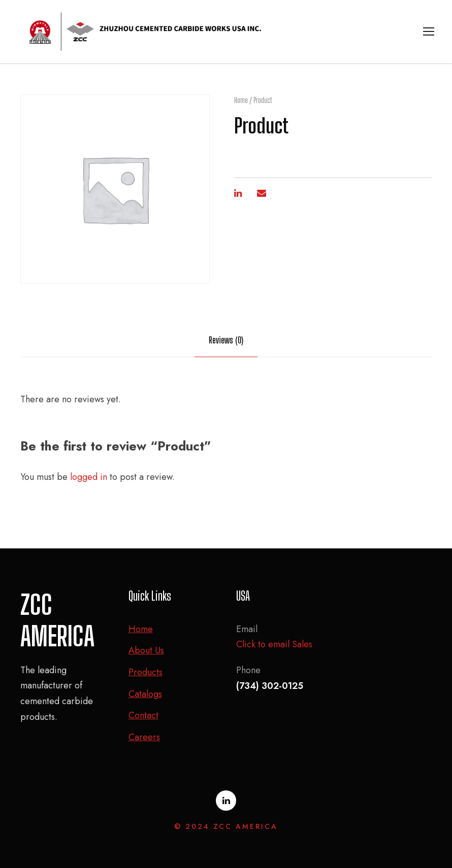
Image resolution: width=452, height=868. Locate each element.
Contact (143, 715)
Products (146, 672)
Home (241, 100)
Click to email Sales (274, 644)
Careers (144, 737)
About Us (146, 650)
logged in (89, 477)
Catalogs (145, 694)
